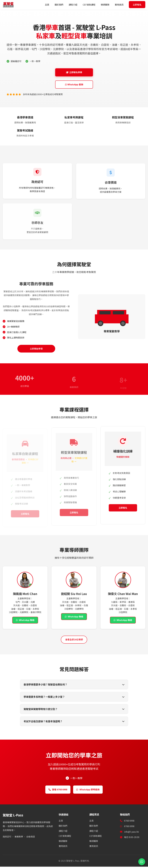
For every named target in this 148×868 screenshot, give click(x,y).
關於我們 (61, 5)
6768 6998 (129, 827)
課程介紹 (75, 5)
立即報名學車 (74, 73)
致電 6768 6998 (55, 791)
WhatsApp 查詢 (74, 85)
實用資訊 (122, 5)
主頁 (50, 5)
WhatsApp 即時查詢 (91, 791)
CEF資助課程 (91, 5)
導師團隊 (108, 5)
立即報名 (138, 5)
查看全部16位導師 (74, 641)
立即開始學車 (36, 350)
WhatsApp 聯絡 (25, 621)
